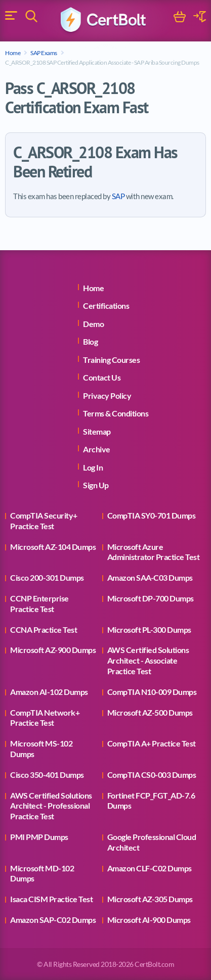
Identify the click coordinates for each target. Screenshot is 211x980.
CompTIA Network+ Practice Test (45, 718)
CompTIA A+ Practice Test (152, 743)
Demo (93, 324)
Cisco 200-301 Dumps (47, 577)
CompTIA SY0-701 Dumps (152, 515)
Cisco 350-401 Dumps (47, 775)
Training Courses (111, 360)
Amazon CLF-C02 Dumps (150, 868)
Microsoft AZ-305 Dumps (150, 899)
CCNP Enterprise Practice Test (39, 603)
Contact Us (102, 377)
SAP (118, 196)
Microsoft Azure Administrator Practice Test (154, 552)
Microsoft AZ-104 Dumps (53, 547)
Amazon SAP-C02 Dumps (53, 920)
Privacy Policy (107, 395)
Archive (97, 449)
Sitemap (97, 431)
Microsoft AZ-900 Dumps (53, 650)
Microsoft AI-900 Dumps (149, 920)
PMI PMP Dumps (39, 837)
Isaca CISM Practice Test (51, 899)
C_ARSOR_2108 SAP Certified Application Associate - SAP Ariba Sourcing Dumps (102, 62)
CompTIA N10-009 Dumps (152, 692)
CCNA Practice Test (44, 629)
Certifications (106, 306)
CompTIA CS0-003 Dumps (152, 775)
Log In (93, 467)
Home (13, 53)
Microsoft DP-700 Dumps (151, 598)
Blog (90, 341)
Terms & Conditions (116, 413)
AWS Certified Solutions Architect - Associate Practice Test (148, 660)
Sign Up (96, 485)
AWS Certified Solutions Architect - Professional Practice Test (51, 806)
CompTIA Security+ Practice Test (44, 521)
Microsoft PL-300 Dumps (149, 629)
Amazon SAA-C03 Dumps (150, 577)
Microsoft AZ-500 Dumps (150, 712)
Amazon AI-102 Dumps (49, 692)
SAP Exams (44, 53)
